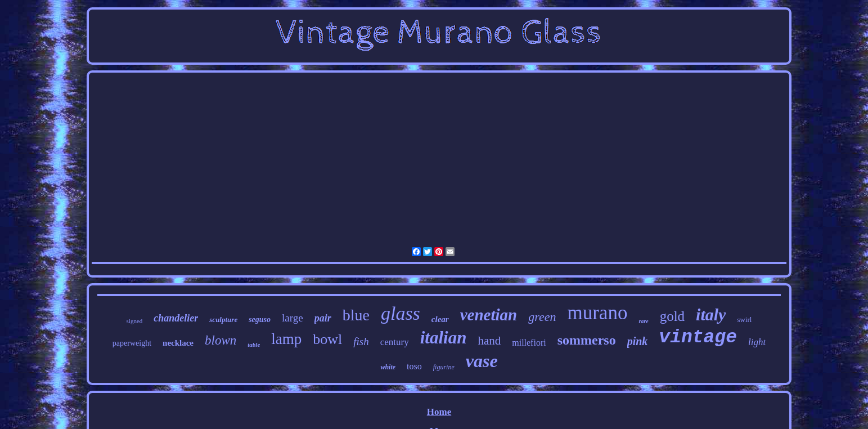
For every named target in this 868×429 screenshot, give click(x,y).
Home (439, 412)
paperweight (132, 343)
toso (414, 366)
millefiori (529, 343)
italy (711, 314)
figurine (444, 367)
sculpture (223, 319)
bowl (327, 339)
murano (597, 313)
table (254, 345)
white (388, 367)
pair (323, 318)
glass (401, 313)
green (542, 317)
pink (638, 341)
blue (356, 315)
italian (444, 338)
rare (643, 321)
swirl (744, 319)
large (293, 318)
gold (672, 316)
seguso (260, 319)
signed (135, 321)
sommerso (587, 340)
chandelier (176, 318)
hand (489, 341)
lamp (286, 339)
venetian (489, 315)
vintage (698, 338)
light (757, 342)
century (395, 342)
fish (361, 341)
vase (482, 361)
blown (221, 340)
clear (440, 319)
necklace (178, 343)
